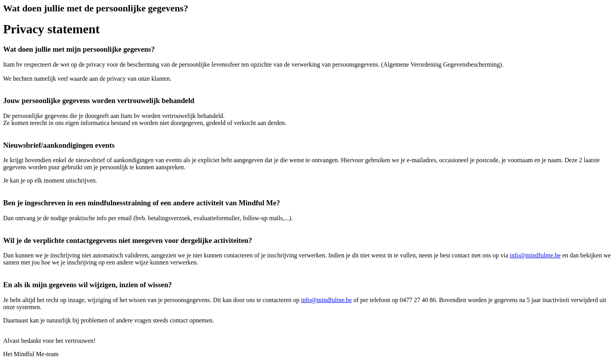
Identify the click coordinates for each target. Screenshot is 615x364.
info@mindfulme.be (535, 255)
